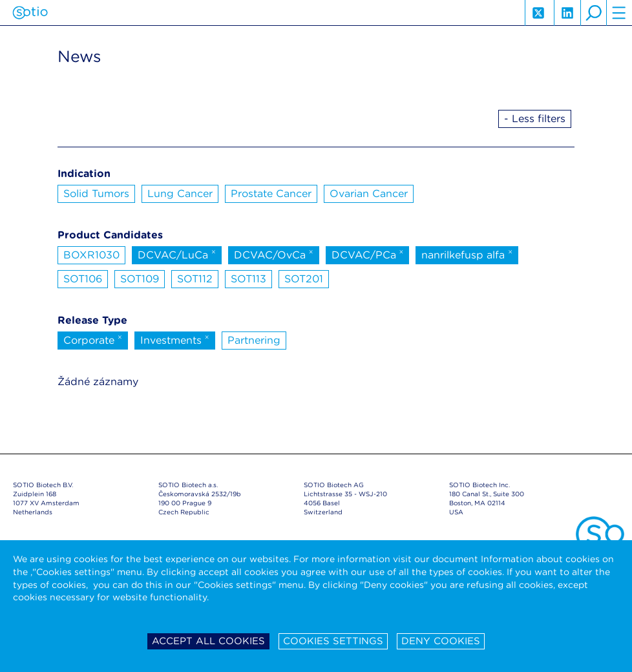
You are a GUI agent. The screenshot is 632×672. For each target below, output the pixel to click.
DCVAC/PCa (368, 254)
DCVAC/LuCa (177, 254)
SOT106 (83, 279)
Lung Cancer (180, 194)
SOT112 (195, 279)
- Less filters (535, 119)
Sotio (30, 13)
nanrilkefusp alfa (467, 254)
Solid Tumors (96, 194)
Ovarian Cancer (369, 194)
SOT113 (248, 279)
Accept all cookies (208, 641)
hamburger (619, 13)
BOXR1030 (91, 255)
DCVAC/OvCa (274, 254)
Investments (175, 339)
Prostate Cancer (271, 194)
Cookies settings (333, 641)
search (593, 13)
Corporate (93, 339)
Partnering (254, 340)
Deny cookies (441, 641)
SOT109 (140, 279)
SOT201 (304, 279)
